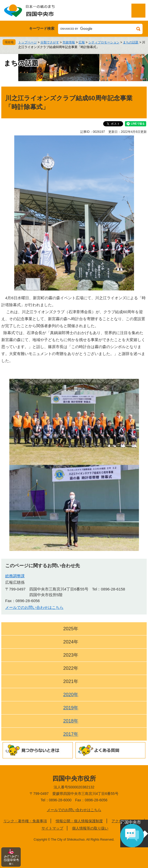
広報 (82, 42)
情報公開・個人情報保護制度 (79, 821)
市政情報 (69, 42)
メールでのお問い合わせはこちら (34, 607)
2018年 (71, 721)
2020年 (71, 695)
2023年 (71, 655)
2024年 (71, 642)
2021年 (71, 681)
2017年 (71, 734)
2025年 (71, 629)
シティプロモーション (104, 42)
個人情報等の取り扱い (90, 828)
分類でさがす (50, 42)
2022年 (71, 668)
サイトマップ (52, 828)
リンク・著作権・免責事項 (25, 821)
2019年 (71, 708)
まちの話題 (131, 42)
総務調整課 (15, 576)
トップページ (27, 42)
